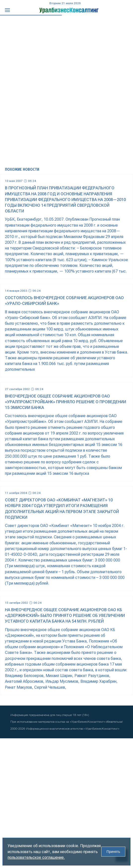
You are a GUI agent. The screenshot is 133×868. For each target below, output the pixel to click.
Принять (113, 852)
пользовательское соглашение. (36, 857)
